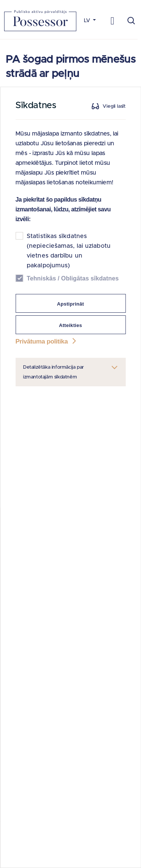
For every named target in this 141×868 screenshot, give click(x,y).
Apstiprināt (71, 304)
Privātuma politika (47, 341)
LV (88, 21)
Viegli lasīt (114, 106)
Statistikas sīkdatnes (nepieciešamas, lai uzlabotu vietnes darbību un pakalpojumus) (69, 251)
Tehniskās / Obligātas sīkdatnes (73, 278)
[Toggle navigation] (113, 20)
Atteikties (71, 325)
